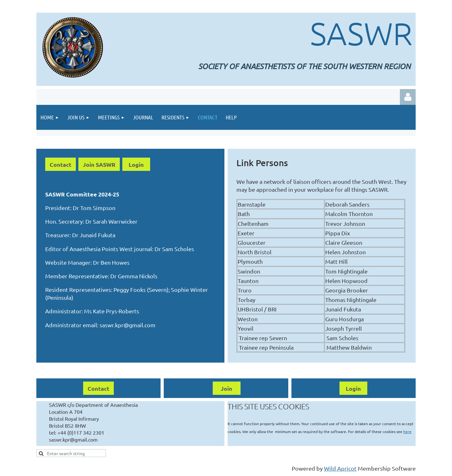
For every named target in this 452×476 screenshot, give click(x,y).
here (407, 431)
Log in (408, 97)
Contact (61, 164)
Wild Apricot (340, 468)
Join (226, 388)
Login (136, 164)
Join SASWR (99, 164)
